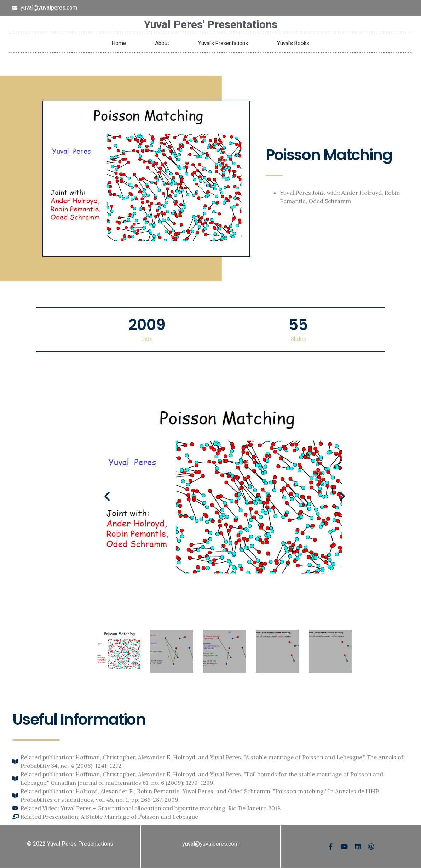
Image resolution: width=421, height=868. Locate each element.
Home (119, 43)
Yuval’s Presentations (223, 43)
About (162, 43)
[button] (107, 496)
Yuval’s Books (293, 43)
